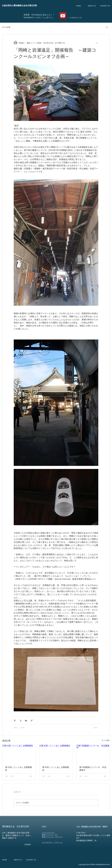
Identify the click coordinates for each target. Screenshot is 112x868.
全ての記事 (6, 27)
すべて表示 (106, 740)
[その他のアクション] (97, 43)
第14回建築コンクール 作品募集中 (93, 769)
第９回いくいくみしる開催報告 (19, 769)
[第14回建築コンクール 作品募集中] (93, 754)
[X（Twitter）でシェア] (20, 721)
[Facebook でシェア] (15, 721)
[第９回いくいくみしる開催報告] (19, 754)
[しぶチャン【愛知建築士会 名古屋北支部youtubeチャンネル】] (63, 16)
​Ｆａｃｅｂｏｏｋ (48, 833)
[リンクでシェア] (32, 721)
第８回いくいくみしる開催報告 (56, 769)
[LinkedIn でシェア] (26, 721)
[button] (107, 27)
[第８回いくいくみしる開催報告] (56, 754)
